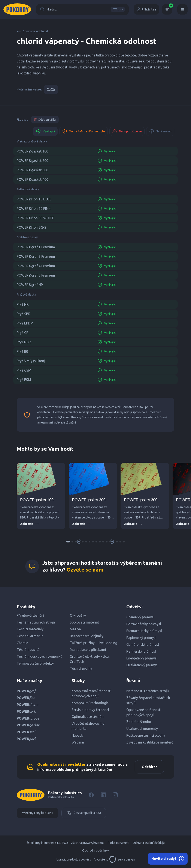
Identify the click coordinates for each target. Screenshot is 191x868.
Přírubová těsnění (30, 615)
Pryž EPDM (25, 323)
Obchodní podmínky (95, 850)
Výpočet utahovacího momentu (88, 726)
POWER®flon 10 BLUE (34, 199)
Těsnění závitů (28, 650)
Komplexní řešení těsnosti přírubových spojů (91, 693)
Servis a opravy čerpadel (90, 710)
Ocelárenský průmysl (142, 665)
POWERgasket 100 (37, 500)
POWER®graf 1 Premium (36, 247)
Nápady (78, 735)
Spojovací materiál (84, 622)
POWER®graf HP (30, 285)
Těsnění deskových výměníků (40, 656)
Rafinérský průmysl (141, 651)
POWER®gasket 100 (32, 151)
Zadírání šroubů (139, 722)
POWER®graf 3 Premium (36, 256)
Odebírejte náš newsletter (61, 764)
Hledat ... (82, 9)
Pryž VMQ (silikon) (31, 361)
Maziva (75, 629)
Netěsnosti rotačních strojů (148, 691)
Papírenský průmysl (141, 638)
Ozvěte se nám (85, 570)
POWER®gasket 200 (32, 161)
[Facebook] (91, 795)
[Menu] (182, 9)
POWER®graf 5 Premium (36, 275)
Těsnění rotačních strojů (36, 622)
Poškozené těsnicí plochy (146, 735)
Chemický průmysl (140, 617)
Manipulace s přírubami (88, 650)
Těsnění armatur (30, 636)
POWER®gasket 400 (32, 179)
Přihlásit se (146, 9)
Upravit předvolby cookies (74, 859)
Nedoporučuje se (127, 131)
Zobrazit (30, 524)
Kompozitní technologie (90, 703)
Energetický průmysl (142, 658)
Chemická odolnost (32, 31)
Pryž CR (23, 333)
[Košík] (167, 9)
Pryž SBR (24, 314)
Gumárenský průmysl (143, 644)
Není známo (160, 131)
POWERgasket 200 (89, 500)
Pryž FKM (24, 380)
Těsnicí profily (81, 668)
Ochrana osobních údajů (149, 843)
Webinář (78, 742)
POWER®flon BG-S (31, 227)
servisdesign (122, 859)
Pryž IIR (22, 351)
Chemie (22, 643)
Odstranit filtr (45, 120)
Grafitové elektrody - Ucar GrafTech (90, 659)
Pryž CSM (24, 370)
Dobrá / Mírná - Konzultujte (84, 131)
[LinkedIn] (103, 795)
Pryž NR (23, 304)
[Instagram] (115, 795)
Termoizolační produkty (35, 663)
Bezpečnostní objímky (87, 636)
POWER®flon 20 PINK (34, 209)
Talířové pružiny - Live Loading (93, 643)
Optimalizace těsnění (88, 717)
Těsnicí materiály (30, 629)
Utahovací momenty (142, 729)
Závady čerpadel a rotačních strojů (148, 700)
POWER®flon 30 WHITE (35, 218)
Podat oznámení (118, 843)
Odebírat (149, 767)
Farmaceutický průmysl (144, 631)
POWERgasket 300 (141, 500)
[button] (68, 542)
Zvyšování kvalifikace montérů (150, 742)
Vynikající (45, 131)
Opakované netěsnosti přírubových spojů (144, 712)
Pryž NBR (24, 342)
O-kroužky (78, 615)
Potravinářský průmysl (144, 624)
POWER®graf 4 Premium (36, 266)
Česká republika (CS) (84, 813)
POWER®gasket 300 (32, 170)
